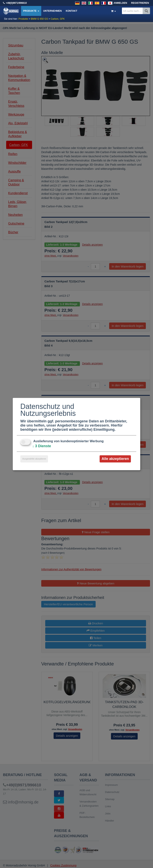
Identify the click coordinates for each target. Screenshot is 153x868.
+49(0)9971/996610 (16, 3)
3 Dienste (42, 446)
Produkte (31, 11)
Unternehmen (52, 11)
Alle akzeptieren (115, 459)
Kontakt (72, 11)
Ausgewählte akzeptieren (34, 459)
